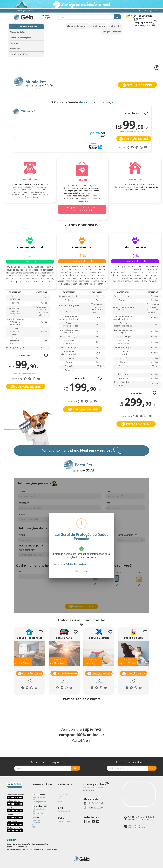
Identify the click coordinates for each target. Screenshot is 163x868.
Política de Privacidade (66, 821)
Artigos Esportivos (112, 32)
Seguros (14, 43)
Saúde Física (115, 26)
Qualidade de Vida (64, 811)
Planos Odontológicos (21, 38)
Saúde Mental (99, 26)
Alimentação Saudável (78, 26)
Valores (60, 801)
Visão (60, 799)
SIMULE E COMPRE (137, 85)
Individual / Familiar (39, 797)
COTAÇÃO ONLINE (134, 139)
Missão (60, 797)
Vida (34, 827)
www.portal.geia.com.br (137, 827)
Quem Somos (63, 794)
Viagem (35, 825)
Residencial (36, 823)
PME (34, 799)
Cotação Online (30, 674)
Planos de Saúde (18, 32)
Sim (77, 571)
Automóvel (36, 820)
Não (86, 571)
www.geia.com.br (134, 825)
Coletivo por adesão (39, 802)
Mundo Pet (15, 49)
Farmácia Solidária (19, 54)
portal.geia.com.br (25, 11)
